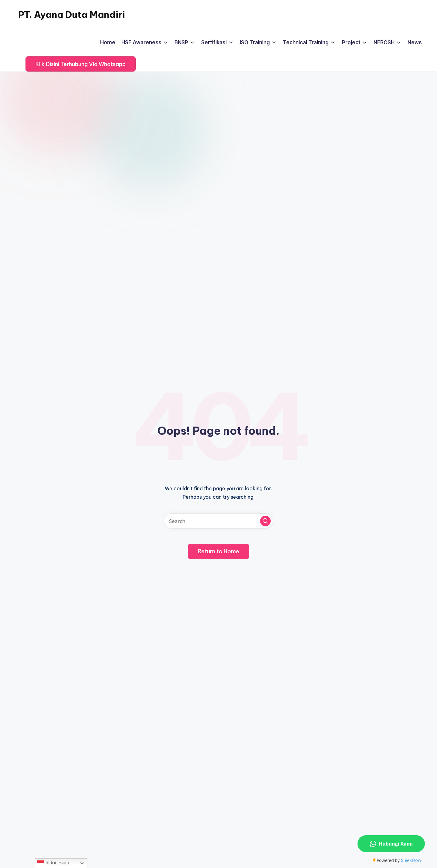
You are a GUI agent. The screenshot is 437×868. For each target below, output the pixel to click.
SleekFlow (411, 860)
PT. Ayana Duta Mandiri (72, 15)
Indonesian (53, 863)
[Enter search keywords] (218, 521)
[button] (81, 64)
